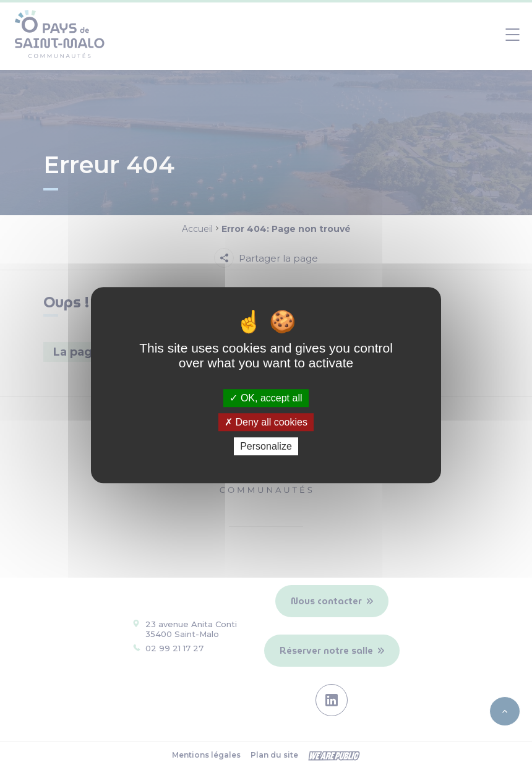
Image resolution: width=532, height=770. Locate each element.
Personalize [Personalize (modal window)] (266, 446)
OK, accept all (266, 398)
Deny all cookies (266, 422)
